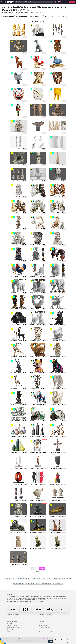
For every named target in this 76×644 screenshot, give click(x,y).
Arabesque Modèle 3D (35, 309)
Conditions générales (44, 630)
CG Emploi (10, 632)
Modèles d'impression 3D (13, 619)
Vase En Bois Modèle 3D (35, 437)
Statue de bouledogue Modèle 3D (18, 325)
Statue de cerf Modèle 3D (16, 373)
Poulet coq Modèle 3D (15, 277)
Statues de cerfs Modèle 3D (36, 229)
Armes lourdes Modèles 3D (33, 584)
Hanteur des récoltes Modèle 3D (56, 53)
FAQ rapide (42, 621)
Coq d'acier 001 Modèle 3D (36, 69)
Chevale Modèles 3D (47, 579)
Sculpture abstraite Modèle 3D (36, 149)
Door (64, 18)
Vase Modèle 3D (33, 421)
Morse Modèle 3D (53, 277)
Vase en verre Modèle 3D (16, 437)
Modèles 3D (10, 617)
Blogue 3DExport (11, 630)
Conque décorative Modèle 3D (56, 357)
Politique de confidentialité (45, 628)
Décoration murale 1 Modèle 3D (56, 133)
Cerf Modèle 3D (14, 389)
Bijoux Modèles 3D (44, 581)
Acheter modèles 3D (14, 615)
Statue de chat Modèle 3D (36, 325)
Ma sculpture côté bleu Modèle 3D (57, 484)
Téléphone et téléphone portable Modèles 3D (16, 581)
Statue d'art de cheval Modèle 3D (18, 245)
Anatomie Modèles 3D (57, 584)
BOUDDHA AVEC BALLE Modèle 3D (37, 516)
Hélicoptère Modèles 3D (19, 584)
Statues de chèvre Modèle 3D (56, 309)
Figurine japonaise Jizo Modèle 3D (18, 548)
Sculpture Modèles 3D (10, 579)
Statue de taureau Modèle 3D (36, 405)
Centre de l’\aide (43, 619)
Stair (59, 18)
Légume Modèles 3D (33, 581)
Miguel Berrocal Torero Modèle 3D (37, 85)
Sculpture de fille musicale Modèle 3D (57, 532)
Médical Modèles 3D (66, 581)
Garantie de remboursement (45, 632)
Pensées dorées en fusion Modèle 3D (58, 101)
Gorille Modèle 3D (14, 293)
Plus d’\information (44, 639)
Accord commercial (44, 625)
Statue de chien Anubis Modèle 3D (37, 532)
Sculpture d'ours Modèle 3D (55, 293)
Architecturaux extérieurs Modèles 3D (62, 579)
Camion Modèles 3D (46, 584)
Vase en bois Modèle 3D (55, 437)
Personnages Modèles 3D (23, 579)
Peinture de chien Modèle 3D (36, 373)
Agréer (51, 641)
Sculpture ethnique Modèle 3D (56, 468)
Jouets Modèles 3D (55, 581)
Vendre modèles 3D (12, 625)
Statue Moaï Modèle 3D (15, 197)
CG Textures (10, 623)
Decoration (55, 18)
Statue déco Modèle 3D (35, 213)
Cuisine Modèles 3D (36, 579)
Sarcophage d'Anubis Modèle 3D (56, 516)
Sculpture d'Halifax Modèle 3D (17, 468)
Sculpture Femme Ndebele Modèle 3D (57, 37)
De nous (10, 594)
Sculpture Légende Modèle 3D (36, 133)
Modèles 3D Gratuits (12, 621)
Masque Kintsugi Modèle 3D (36, 101)
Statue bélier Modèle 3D (35, 357)
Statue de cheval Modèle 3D (36, 245)
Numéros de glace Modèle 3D (17, 421)
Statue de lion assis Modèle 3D (17, 532)
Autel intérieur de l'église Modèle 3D (38, 452)
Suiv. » (42, 568)
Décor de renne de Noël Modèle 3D (18, 69)
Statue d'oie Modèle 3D (55, 405)
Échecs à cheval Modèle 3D (16, 261)
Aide (40, 617)
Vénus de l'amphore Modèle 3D (17, 564)
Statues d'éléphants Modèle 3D (37, 293)
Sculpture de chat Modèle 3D (36, 277)
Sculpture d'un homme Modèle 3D (37, 468)
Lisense (41, 623)
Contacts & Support (45, 615)
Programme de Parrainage (13, 628)
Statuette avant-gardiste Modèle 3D (38, 389)
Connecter (72, 2)
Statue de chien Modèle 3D (55, 229)
